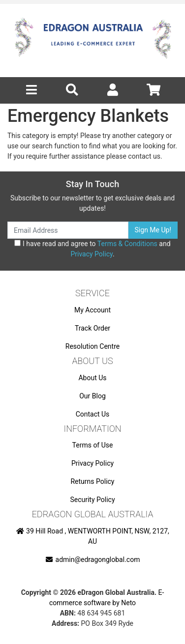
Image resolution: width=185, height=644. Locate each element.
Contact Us (93, 414)
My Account (92, 310)
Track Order (92, 328)
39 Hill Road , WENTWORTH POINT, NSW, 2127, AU (92, 536)
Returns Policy (92, 481)
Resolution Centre (92, 346)
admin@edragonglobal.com (93, 560)
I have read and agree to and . (92, 249)
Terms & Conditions (127, 244)
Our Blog (92, 396)
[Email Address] (68, 230)
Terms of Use (93, 445)
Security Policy (92, 500)
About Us (92, 378)
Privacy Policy (91, 254)
